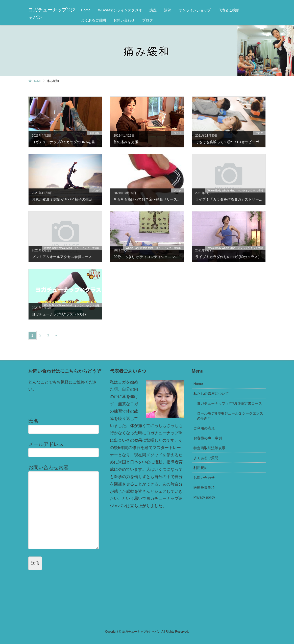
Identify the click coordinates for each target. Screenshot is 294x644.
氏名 (65, 426)
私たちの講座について (211, 394)
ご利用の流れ (204, 428)
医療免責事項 (204, 487)
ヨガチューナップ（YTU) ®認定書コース (229, 403)
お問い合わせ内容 (65, 507)
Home (198, 384)
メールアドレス (65, 449)
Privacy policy (204, 497)
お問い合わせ (204, 478)
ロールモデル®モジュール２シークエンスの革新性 (230, 416)
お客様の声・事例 (208, 438)
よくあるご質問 (206, 458)
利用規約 (201, 468)
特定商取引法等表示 (209, 448)
